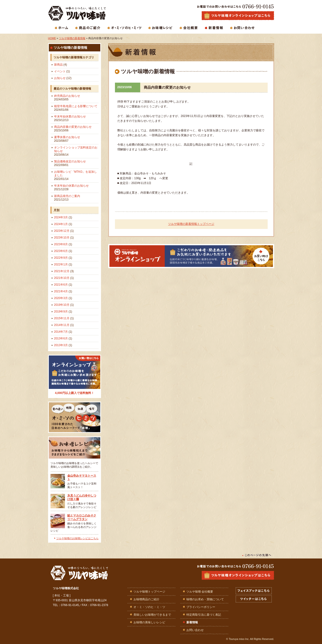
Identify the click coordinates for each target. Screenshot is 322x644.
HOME (52, 38)
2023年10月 (64, 238)
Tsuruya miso (237, 639)
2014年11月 (64, 325)
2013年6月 (63, 338)
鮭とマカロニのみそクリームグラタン (82, 517)
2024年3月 (63, 217)
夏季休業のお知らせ (67, 139)
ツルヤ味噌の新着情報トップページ (191, 224)
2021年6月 (63, 285)
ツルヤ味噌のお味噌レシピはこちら (77, 538)
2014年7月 (63, 332)
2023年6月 (63, 251)
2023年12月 (64, 231)
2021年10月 (64, 278)
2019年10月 (64, 305)
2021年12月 (64, 271)
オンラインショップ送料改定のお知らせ (76, 151)
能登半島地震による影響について (76, 108)
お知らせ (63, 78)
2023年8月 (63, 244)
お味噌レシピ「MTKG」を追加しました (76, 175)
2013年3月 (63, 345)
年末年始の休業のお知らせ (71, 187)
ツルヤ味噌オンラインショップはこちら (238, 575)
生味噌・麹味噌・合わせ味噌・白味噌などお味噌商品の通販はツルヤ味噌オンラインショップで (238, 16)
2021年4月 (63, 291)
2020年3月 (63, 298)
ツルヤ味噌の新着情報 (72, 38)
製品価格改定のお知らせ (70, 163)
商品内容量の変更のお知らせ (73, 129)
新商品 (61, 65)
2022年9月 (63, 258)
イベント (62, 71)
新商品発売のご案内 (67, 198)
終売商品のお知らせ (67, 98)
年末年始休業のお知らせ (70, 118)
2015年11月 (64, 318)
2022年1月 (63, 264)
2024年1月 (63, 224)
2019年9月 (63, 312)
